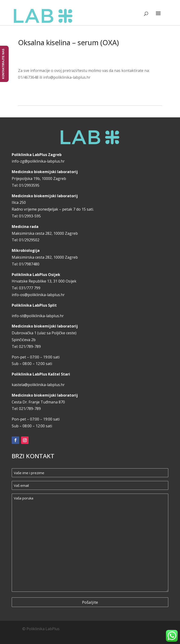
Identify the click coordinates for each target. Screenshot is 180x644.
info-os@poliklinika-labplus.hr (38, 295)
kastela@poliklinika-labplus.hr (38, 385)
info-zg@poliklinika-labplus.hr (38, 161)
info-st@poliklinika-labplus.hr (38, 316)
